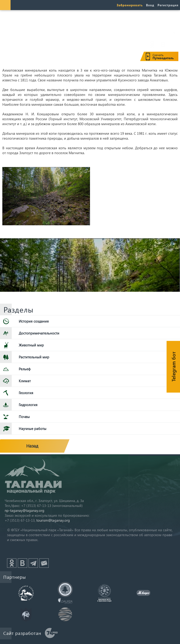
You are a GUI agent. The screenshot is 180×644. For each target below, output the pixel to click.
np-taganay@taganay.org (24, 510)
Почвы (24, 417)
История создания (34, 321)
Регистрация (168, 5)
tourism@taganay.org (53, 520)
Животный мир (31, 345)
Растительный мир (34, 357)
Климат (25, 381)
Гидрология (28, 405)
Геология (26, 393)
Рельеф (25, 369)
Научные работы (33, 429)
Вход (150, 5)
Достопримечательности (39, 333)
